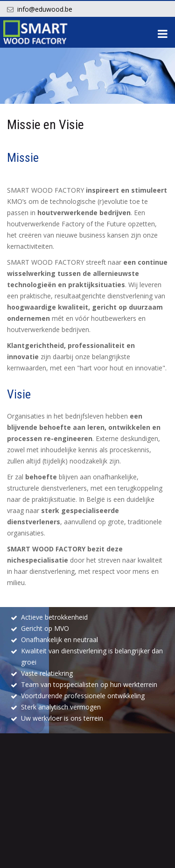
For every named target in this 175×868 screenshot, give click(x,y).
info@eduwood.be (45, 9)
